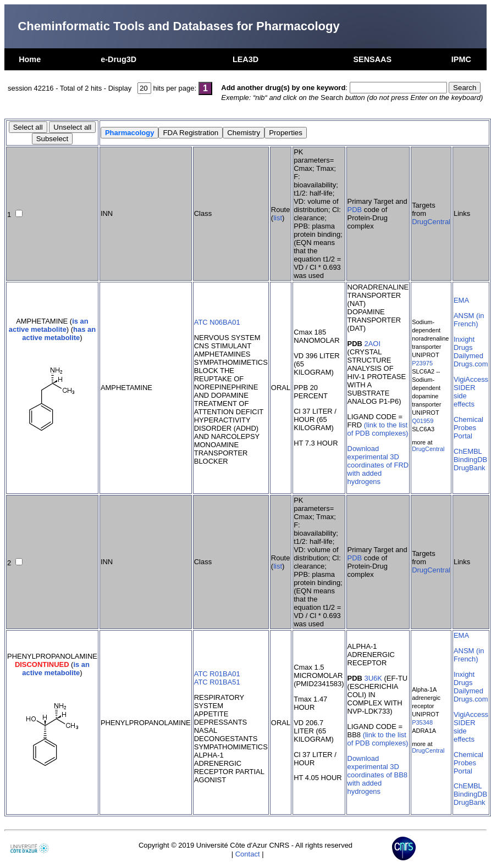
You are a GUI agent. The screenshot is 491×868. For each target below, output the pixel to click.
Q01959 (423, 421)
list (278, 218)
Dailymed (468, 356)
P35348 (422, 722)
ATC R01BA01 (217, 674)
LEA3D (245, 59)
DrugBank (470, 468)
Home (30, 59)
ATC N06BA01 (217, 322)
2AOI (373, 344)
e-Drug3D (118, 59)
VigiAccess (471, 379)
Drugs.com (471, 364)
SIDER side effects (465, 396)
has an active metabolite (59, 333)
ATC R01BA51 (217, 682)
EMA (461, 300)
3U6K (373, 678)
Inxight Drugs (464, 343)
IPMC (461, 59)
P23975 (422, 363)
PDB (355, 210)
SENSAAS (372, 59)
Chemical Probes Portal (468, 428)
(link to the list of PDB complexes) (378, 429)
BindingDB (470, 460)
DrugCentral (431, 222)
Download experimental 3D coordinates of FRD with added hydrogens (378, 465)
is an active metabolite (49, 325)
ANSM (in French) (469, 320)
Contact (248, 854)
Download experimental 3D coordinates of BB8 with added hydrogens (377, 775)
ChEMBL (468, 451)
